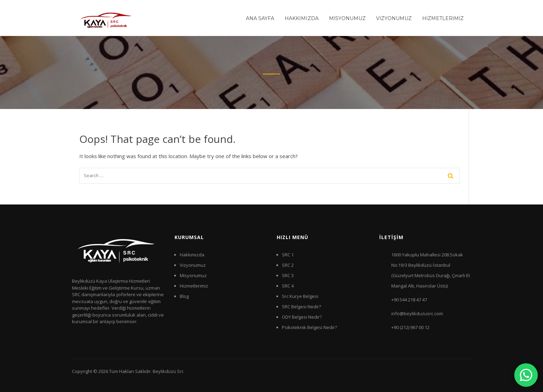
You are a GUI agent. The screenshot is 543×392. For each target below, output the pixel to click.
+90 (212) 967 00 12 (410, 327)
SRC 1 (288, 255)
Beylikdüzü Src (168, 371)
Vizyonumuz (193, 265)
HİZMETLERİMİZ (443, 18)
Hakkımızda (192, 255)
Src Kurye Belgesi (300, 296)
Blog (184, 296)
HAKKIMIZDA (302, 18)
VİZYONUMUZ (394, 18)
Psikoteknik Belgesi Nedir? (309, 327)
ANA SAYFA (260, 18)
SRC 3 (288, 275)
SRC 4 (288, 286)
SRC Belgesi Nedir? (301, 307)
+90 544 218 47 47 (409, 300)
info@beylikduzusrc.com (417, 313)
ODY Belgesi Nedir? (302, 317)
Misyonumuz (193, 275)
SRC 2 (288, 265)
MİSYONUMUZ (347, 18)
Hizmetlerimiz (194, 286)
